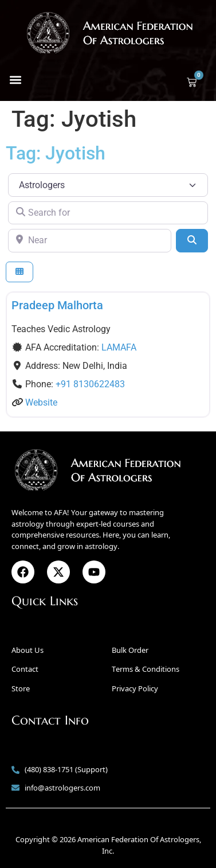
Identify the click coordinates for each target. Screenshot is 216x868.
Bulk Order (130, 650)
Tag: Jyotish (56, 153)
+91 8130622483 (90, 384)
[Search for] (108, 213)
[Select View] (19, 272)
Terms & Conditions (146, 669)
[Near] (90, 240)
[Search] (192, 240)
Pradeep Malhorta (57, 305)
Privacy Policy (135, 688)
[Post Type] (108, 185)
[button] (15, 79)
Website (41, 402)
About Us (28, 650)
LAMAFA (119, 347)
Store (21, 688)
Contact (25, 669)
